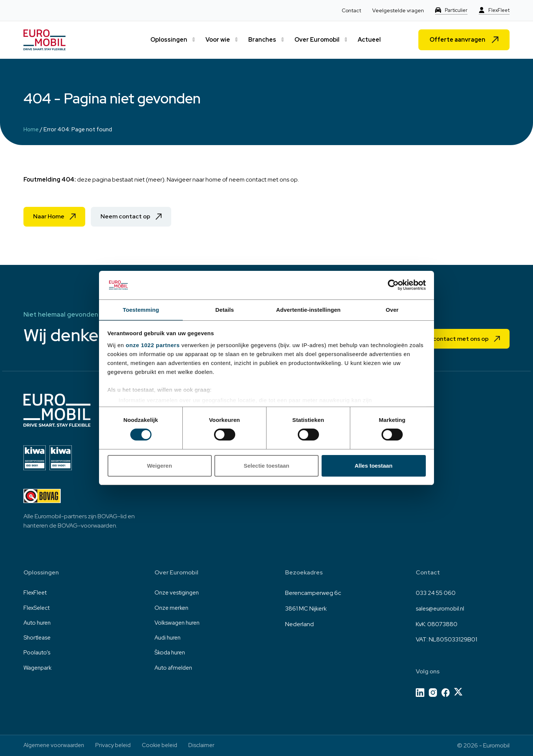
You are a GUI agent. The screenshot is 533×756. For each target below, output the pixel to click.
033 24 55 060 (436, 593)
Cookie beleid (167, 745)
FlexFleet (498, 10)
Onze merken (173, 608)
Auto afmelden (175, 670)
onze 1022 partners (153, 345)
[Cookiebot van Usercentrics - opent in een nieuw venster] (393, 285)
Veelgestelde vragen (395, 10)
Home (31, 129)
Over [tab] (392, 309)
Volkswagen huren (179, 624)
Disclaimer (210, 745)
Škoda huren (171, 655)
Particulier (454, 10)
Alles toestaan (374, 466)
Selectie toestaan (267, 466)
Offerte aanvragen (457, 40)
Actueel (369, 40)
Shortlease (38, 639)
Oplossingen (169, 40)
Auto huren (38, 624)
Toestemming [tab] (141, 309)
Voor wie (218, 40)
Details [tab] (225, 309)
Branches (262, 40)
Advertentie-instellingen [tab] (308, 309)
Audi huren (169, 639)
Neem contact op (133, 217)
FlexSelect (37, 608)
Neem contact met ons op (448, 338)
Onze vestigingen (178, 593)
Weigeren (159, 466)
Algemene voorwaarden (56, 745)
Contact (348, 10)
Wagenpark (39, 670)
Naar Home (51, 217)
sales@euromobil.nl (441, 608)
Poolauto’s (37, 655)
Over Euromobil (317, 40)
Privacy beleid (118, 745)
